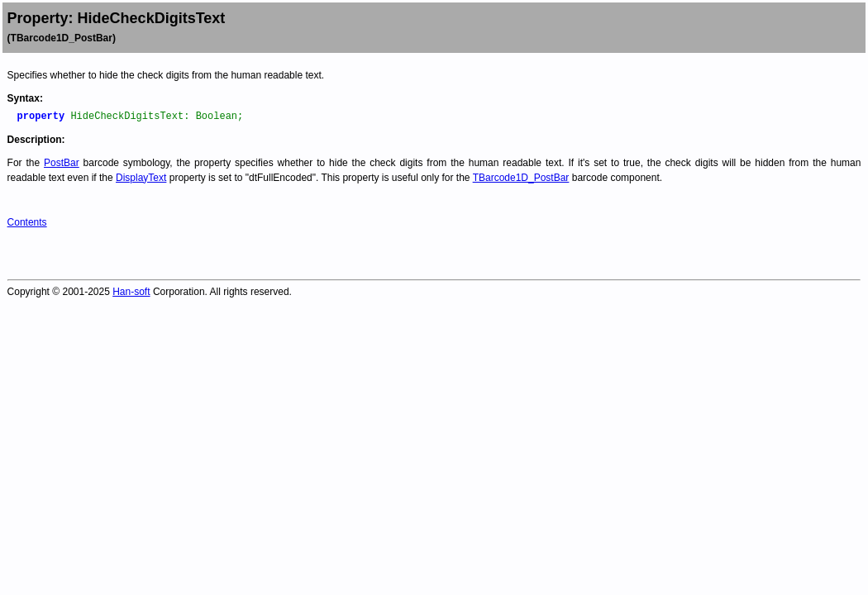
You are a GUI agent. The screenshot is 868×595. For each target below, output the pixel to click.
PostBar (62, 163)
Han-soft (131, 292)
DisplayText (141, 178)
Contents (27, 222)
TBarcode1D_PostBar (521, 178)
